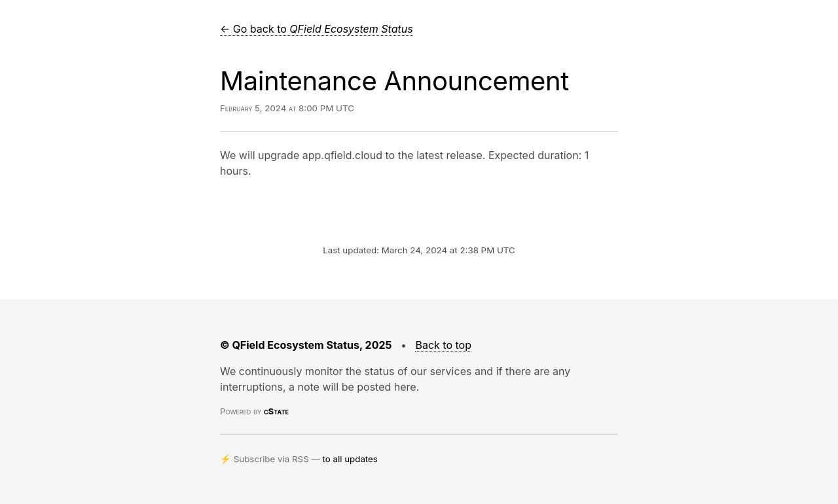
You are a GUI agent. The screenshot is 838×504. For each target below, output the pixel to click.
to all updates (350, 459)
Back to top (443, 345)
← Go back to (317, 29)
